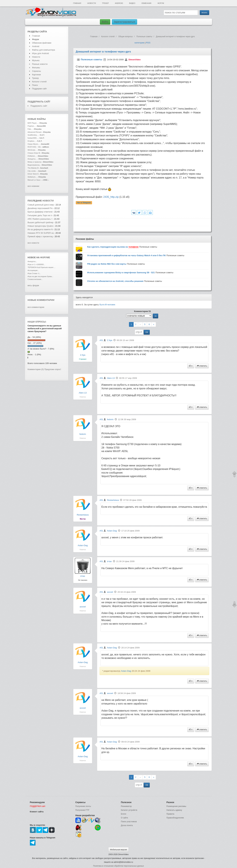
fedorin (83, 434)
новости (48, 201)
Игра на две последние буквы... (41, 276)
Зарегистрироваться (124, 22)
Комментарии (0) (36, 369)
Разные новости (40, 64)
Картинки (37, 75)
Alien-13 (83, 393)
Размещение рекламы (176, 806)
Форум (161, 3)
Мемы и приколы (35, 162)
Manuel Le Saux (34, 180)
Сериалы (37, 71)
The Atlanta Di (33, 168)
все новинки (33, 186)
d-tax (83, 576)
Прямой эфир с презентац (40, 236)
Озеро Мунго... (34, 144)
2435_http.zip (111, 197)
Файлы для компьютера (44, 50)
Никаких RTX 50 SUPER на (41, 233)
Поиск (35, 85)
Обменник (146, 3)
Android (119, 3)
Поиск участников (129, 822)
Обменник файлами (42, 43)
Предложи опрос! (53, 369)
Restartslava (83, 515)
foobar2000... (33, 138)
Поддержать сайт (39, 102)
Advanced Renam (35, 132)
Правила (170, 814)
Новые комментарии (41, 300)
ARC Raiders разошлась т (40, 219)
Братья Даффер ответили (40, 212)
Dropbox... (32, 141)
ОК (147, 332)
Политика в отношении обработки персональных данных (118, 866)
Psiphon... (32, 126)
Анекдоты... (32, 159)
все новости (33, 243)
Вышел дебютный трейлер (41, 222)
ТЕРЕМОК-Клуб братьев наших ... (42, 267)
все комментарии (36, 307)
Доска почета (127, 825)
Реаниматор (126, 806)
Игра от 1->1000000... (36, 264)
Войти (105, 22)
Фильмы (36, 68)
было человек (107, 305)
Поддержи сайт (39, 89)
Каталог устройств (129, 810)
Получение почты (83, 806)
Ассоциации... (33, 270)
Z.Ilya (83, 355)
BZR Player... (33, 123)
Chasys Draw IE (34, 153)
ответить (202, 366)
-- (140, 324)
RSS (148, 43)
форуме (45, 257)
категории (139, 43)
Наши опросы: (37, 322)
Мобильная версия (119, 850)
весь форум (33, 285)
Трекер (105, 3)
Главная (77, 3)
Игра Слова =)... (34, 273)
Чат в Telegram (84, 203)
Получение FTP (82, 810)
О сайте (124, 818)
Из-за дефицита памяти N (40, 229)
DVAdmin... (32, 156)
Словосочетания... (35, 279)
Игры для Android (41, 53)
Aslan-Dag (83, 545)
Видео (132, 3)
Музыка (36, 60)
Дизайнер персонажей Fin (40, 208)
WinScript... (32, 150)
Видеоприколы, (34, 165)
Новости (92, 3)
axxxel (83, 607)
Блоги (124, 814)
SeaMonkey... (33, 135)
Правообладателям (175, 818)
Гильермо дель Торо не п (40, 215)
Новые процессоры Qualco (41, 226)
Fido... (30, 129)
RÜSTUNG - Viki (34, 147)
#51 (101, 340)
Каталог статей (39, 82)
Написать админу (174, 810)
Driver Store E (33, 174)
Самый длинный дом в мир (41, 205)
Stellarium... (32, 177)
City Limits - (33, 171)
